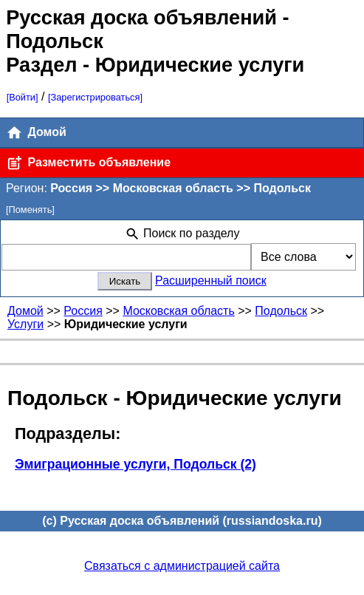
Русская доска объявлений (141, 17)
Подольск (281, 311)
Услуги (25, 324)
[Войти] (23, 97)
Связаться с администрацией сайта (182, 566)
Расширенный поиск (211, 280)
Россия (83, 311)
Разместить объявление (88, 163)
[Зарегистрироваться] (95, 97)
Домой (36, 133)
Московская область (178, 311)
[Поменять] (30, 210)
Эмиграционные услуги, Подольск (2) (135, 464)
